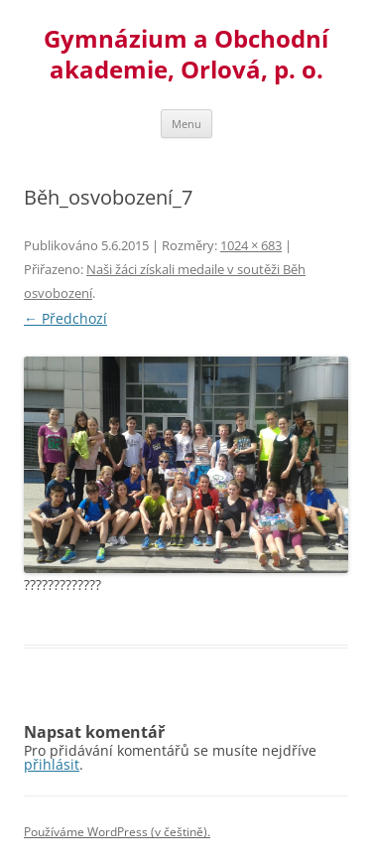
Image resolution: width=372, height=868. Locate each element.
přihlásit (52, 764)
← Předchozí (65, 318)
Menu (186, 124)
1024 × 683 (251, 245)
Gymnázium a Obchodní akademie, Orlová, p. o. (186, 55)
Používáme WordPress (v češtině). (117, 832)
